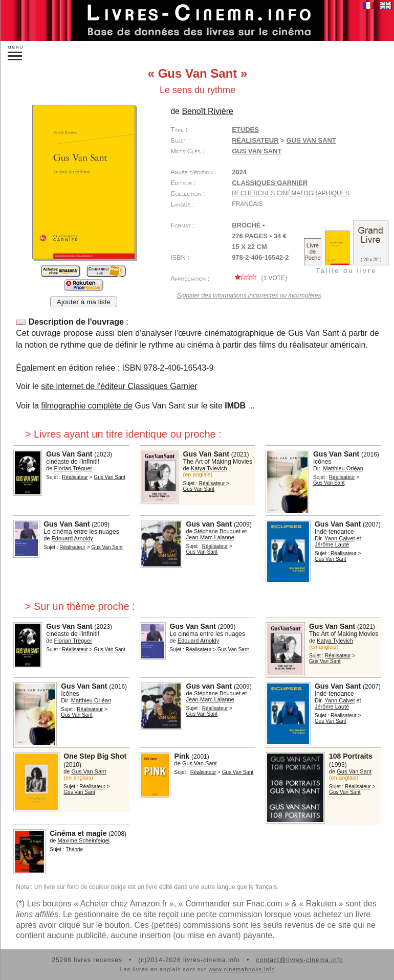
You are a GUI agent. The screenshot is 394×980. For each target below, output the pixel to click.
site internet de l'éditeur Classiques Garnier (119, 386)
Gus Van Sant (257, 151)
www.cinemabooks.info (242, 969)
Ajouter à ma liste (84, 302)
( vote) (259, 278)
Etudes (245, 130)
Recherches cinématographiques (291, 193)
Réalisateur (255, 140)
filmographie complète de (87, 406)
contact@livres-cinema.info (299, 960)
